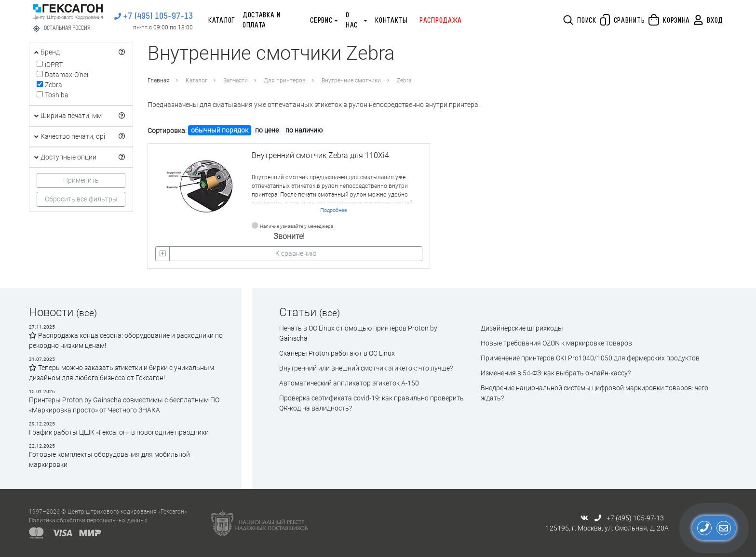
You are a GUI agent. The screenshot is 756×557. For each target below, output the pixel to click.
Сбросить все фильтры (81, 199)
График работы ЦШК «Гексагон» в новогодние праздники (119, 432)
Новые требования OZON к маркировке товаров (556, 343)
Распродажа (441, 21)
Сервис (321, 21)
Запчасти (236, 80)
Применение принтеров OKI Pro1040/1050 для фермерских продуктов (590, 358)
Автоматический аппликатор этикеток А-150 (349, 383)
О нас (352, 20)
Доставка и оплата (262, 20)
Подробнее (334, 210)
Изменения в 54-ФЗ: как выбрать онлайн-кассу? (556, 373)
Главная (159, 80)
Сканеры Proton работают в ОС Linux (337, 353)
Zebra (404, 80)
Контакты (391, 21)
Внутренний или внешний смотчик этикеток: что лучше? (366, 368)
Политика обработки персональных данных (88, 520)
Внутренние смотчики (351, 80)
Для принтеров (285, 80)
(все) (87, 313)
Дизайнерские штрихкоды (522, 328)
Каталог (222, 21)
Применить (81, 180)
